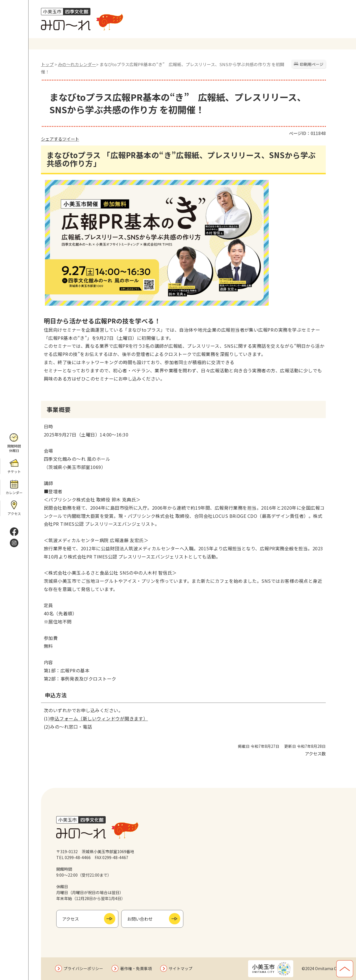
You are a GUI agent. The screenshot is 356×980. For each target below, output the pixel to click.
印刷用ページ (312, 64)
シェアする (52, 139)
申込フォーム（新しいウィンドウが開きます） (99, 718)
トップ (47, 64)
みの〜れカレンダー (77, 64)
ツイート (71, 139)
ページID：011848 (307, 133)
